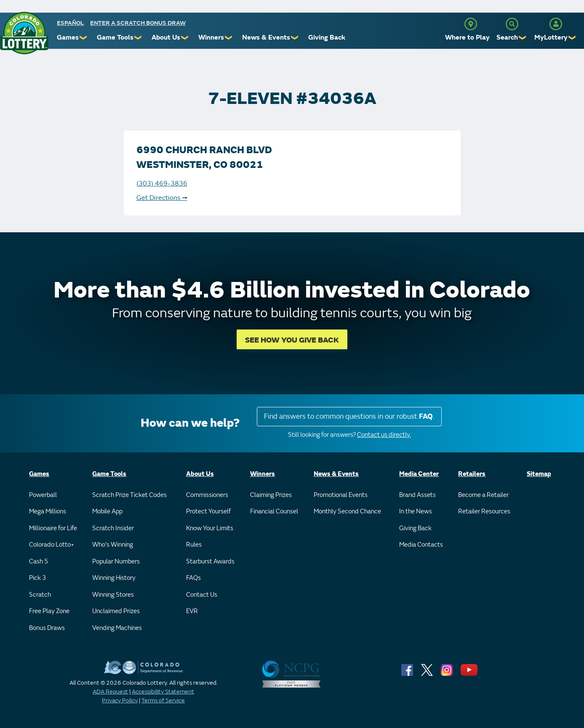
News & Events (266, 37)
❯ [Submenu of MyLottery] (572, 38)
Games (68, 37)
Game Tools (115, 37)
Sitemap (539, 474)
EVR (192, 611)
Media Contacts (421, 545)
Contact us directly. (384, 435)
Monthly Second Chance (347, 511)
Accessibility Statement (163, 692)
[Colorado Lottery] (24, 33)
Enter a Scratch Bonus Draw (138, 23)
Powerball (43, 495)
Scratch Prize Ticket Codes (129, 495)
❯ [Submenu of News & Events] (295, 38)
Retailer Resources (484, 511)
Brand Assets (417, 495)
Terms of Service (163, 700)
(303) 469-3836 (162, 183)
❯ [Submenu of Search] (523, 38)
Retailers (472, 474)
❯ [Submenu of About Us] (185, 38)
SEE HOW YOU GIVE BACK (292, 340)
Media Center (419, 474)
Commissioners (207, 495)
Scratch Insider (113, 528)
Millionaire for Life (53, 528)
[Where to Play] (471, 24)
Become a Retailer (483, 495)
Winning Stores (113, 595)
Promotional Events (341, 495)
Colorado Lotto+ (52, 545)
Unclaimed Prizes (116, 611)
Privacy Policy (120, 700)
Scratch (40, 595)
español (70, 23)
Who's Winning (113, 545)
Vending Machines (117, 628)
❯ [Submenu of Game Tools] (138, 38)
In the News (416, 511)
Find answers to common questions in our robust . (349, 416)
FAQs (193, 578)
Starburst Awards (210, 562)
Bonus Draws (47, 628)
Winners (211, 37)
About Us (166, 37)
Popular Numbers (116, 562)
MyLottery (551, 37)
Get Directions (162, 198)
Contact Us (202, 595)
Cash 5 (39, 562)
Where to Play (467, 37)
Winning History (114, 578)
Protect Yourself (208, 511)
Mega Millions (48, 511)
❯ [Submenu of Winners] (229, 38)
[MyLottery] (556, 24)
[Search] (512, 24)
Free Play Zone (49, 611)
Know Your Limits (210, 528)
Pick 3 (37, 578)
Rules (194, 545)
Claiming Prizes (271, 495)
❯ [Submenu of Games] (84, 38)
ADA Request (110, 692)
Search (507, 37)
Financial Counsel (274, 511)
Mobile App (107, 511)
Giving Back (327, 37)
